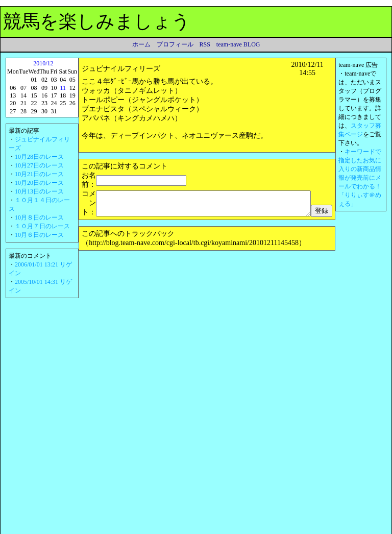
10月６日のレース (39, 235)
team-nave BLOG (238, 44)
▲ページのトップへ (355, 514)
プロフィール (175, 44)
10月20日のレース (39, 183)
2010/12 (42, 63)
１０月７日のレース (42, 226)
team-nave (304, 527)
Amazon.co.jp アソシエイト (164, 527)
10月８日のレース (39, 217)
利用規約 (45, 527)
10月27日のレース (39, 165)
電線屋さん (93, 462)
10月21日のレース (39, 174)
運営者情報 (221, 527)
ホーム (141, 44)
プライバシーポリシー (93, 527)
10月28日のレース (39, 157)
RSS (205, 44)
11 (61, 88)
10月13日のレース (39, 191)
